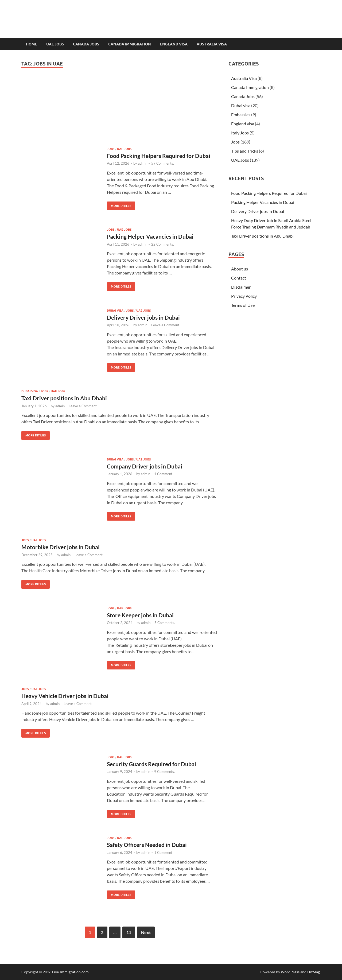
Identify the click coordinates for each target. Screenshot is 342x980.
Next (146, 932)
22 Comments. (163, 244)
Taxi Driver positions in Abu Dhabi (64, 398)
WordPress (290, 972)
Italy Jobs (240, 133)
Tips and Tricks (245, 151)
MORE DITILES (119, 205)
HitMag (314, 972)
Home (32, 44)
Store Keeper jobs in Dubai (140, 615)
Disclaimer (241, 287)
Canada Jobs (86, 44)
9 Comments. (164, 772)
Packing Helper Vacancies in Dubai (150, 236)
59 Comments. (163, 163)
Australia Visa (212, 44)
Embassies (241, 115)
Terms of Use (243, 305)
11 (129, 932)
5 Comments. (165, 623)
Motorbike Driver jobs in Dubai (61, 547)
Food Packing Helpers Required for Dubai (159, 156)
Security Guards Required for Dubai (151, 764)
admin (143, 163)
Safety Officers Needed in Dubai (147, 845)
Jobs (111, 149)
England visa (174, 44)
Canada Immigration (130, 44)
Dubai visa (115, 311)
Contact (239, 278)
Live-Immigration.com (70, 972)
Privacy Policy (244, 296)
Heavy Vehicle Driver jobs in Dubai (65, 696)
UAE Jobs (55, 44)
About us (240, 269)
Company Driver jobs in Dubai (145, 466)
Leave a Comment (165, 325)
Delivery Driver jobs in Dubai (143, 317)
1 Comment (163, 474)
